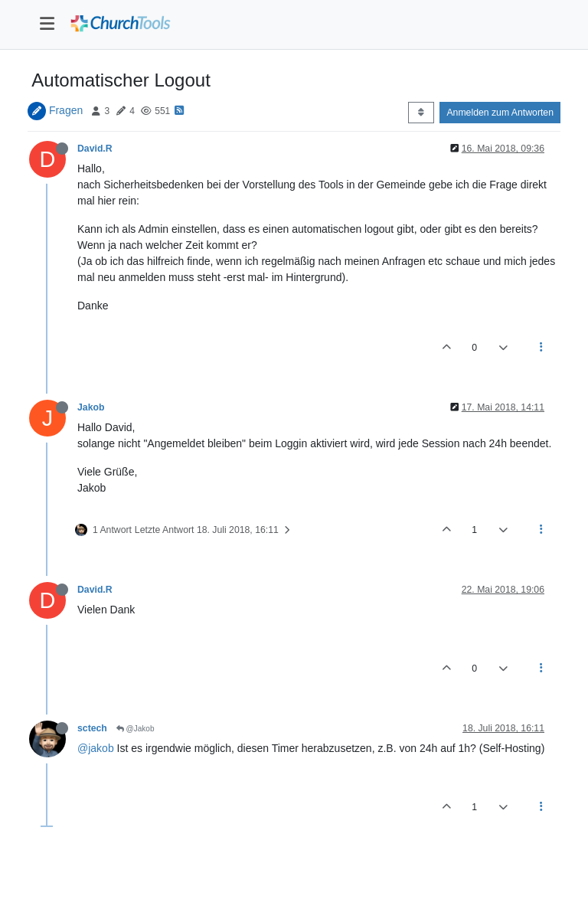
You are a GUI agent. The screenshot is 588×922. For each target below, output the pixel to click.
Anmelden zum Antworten (500, 113)
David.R (95, 149)
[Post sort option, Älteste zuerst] (421, 113)
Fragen (66, 110)
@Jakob (136, 729)
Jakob (91, 407)
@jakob (96, 748)
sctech (92, 728)
